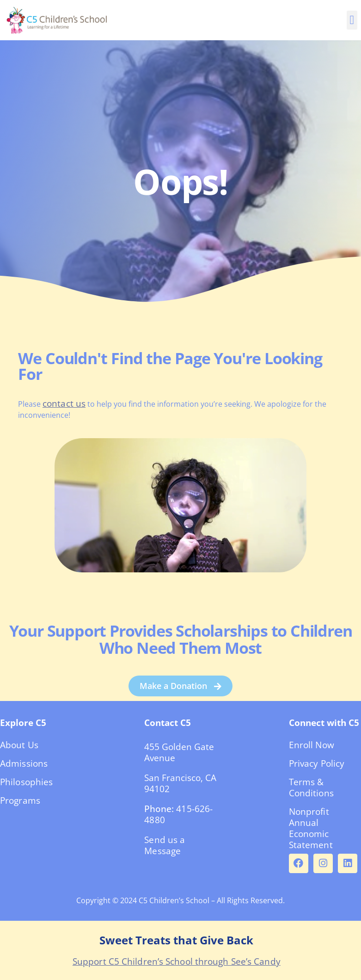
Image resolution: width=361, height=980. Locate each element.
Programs (20, 800)
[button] (352, 20)
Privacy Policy (317, 763)
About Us (19, 745)
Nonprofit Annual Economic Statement (311, 828)
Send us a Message (165, 845)
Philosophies (26, 782)
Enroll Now (312, 745)
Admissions (24, 763)
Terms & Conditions (311, 788)
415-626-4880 (178, 814)
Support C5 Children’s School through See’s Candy (177, 961)
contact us (64, 403)
